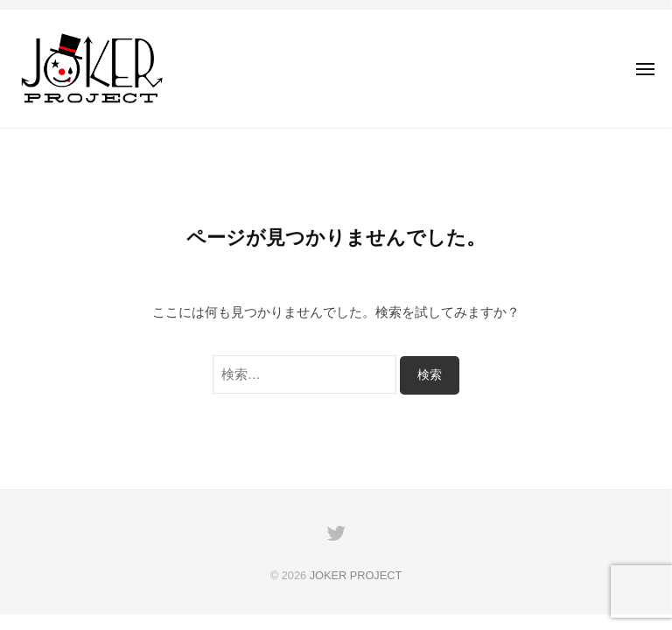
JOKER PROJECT (356, 575)
